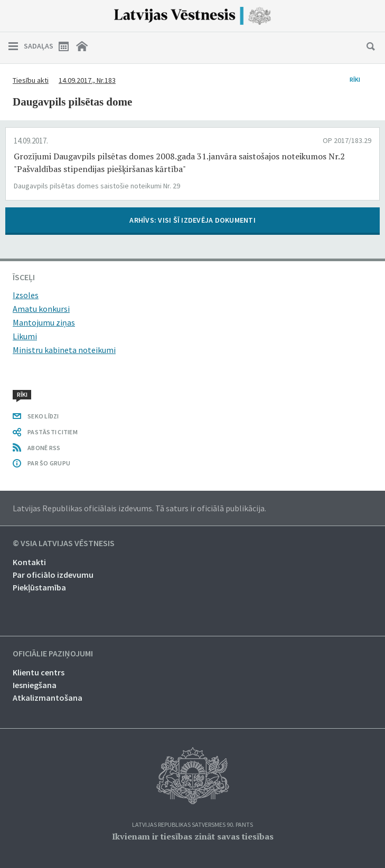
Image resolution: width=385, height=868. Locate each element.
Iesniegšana (35, 685)
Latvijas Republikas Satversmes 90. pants (192, 825)
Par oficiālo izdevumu (53, 575)
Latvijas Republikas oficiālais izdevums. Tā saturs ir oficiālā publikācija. (139, 508)
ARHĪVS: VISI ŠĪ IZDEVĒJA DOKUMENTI (192, 220)
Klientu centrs (39, 672)
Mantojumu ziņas (44, 322)
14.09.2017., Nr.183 (87, 80)
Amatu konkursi (41, 309)
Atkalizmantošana (48, 698)
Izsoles (26, 295)
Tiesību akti (31, 80)
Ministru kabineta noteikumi (64, 350)
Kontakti (29, 562)
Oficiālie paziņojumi (53, 654)
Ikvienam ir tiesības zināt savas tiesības (193, 836)
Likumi (25, 336)
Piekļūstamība (39, 587)
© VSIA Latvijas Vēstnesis (64, 543)
